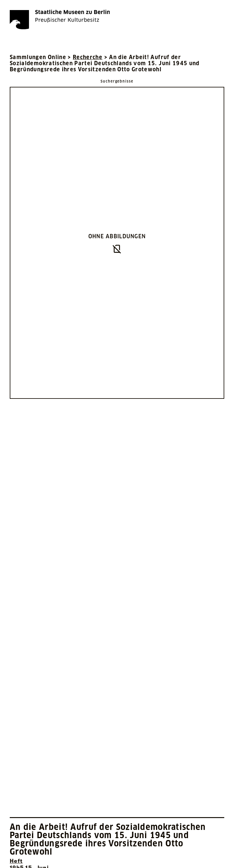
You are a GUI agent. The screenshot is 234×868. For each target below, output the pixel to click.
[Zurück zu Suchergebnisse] (117, 81)
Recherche (88, 57)
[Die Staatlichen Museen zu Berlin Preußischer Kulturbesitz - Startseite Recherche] (60, 19)
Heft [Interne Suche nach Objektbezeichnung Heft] (16, 861)
